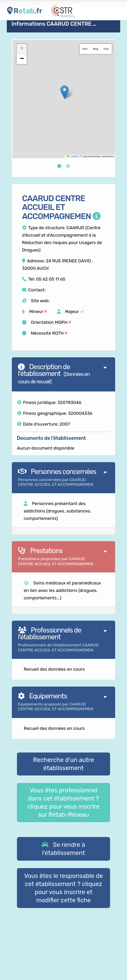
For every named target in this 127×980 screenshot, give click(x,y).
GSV (85, 49)
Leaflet (72, 156)
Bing (96, 49)
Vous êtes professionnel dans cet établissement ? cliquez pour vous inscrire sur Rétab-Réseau (63, 803)
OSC (106, 49)
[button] (65, 92)
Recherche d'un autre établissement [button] (63, 764)
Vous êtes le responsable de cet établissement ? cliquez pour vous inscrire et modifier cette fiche (63, 888)
